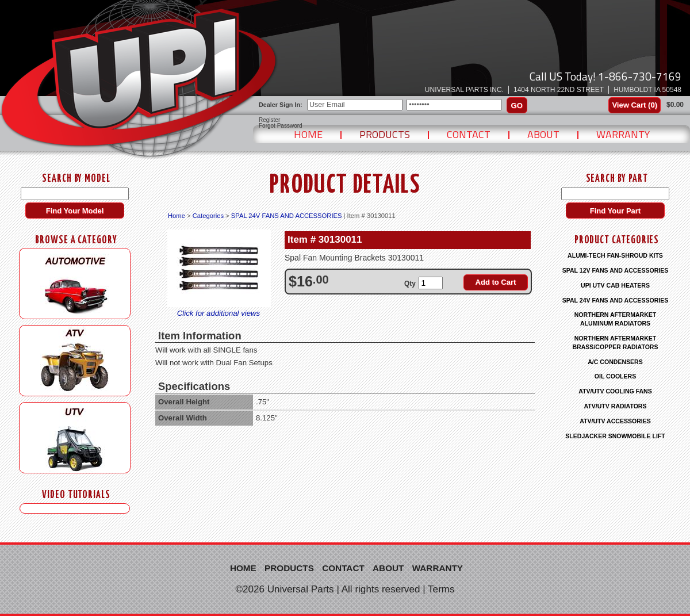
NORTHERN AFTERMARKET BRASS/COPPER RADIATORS (615, 343)
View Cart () (635, 105)
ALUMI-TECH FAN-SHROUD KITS (615, 255)
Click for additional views (218, 313)
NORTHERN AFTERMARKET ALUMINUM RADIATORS (616, 319)
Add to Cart (496, 282)
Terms (441, 589)
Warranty (623, 134)
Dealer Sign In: (281, 105)
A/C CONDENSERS (615, 362)
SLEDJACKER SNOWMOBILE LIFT (615, 436)
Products (385, 134)
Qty (410, 284)
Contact (469, 134)
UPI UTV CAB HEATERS (615, 285)
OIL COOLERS (615, 376)
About (543, 134)
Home (308, 134)
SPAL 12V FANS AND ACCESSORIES (616, 270)
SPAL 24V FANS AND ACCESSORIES (287, 216)
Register (269, 120)
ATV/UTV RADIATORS (616, 406)
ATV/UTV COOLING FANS (615, 391)
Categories (208, 216)
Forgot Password (281, 126)
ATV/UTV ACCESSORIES (615, 421)
